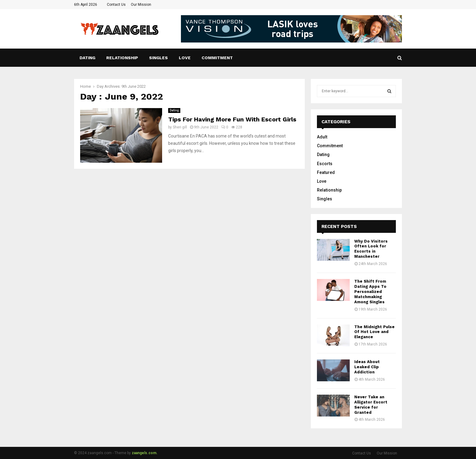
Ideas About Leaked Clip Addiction (367, 367)
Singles (158, 58)
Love (185, 58)
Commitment (217, 58)
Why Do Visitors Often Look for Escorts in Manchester (371, 249)
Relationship (122, 58)
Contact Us (116, 5)
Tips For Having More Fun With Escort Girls (232, 119)
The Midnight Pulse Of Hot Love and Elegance (374, 332)
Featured (326, 172)
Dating (87, 58)
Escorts (325, 164)
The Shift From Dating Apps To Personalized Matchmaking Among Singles (370, 292)
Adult (322, 137)
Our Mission (141, 5)
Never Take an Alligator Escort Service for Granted (371, 405)
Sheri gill (180, 127)
